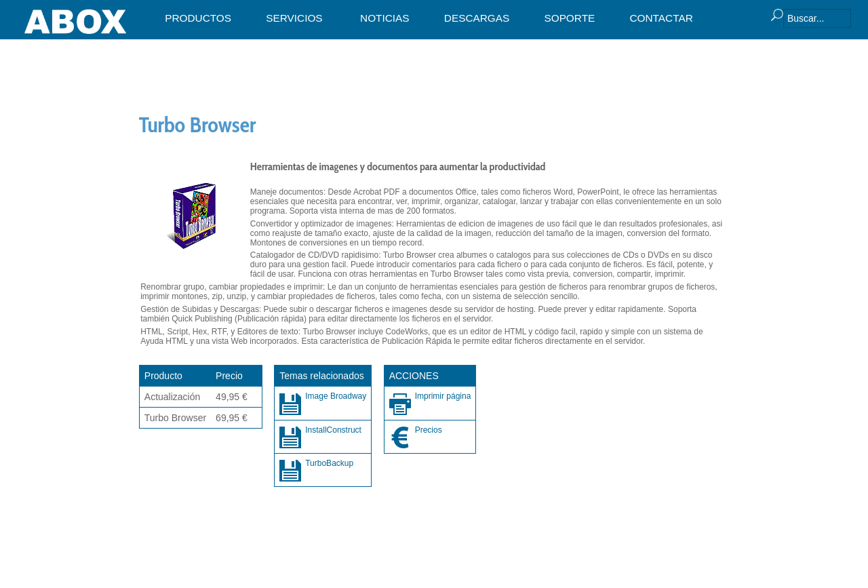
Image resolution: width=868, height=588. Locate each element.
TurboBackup (329, 463)
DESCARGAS (477, 18)
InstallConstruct (333, 430)
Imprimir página (443, 396)
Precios (429, 430)
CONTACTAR (661, 18)
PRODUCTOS (198, 18)
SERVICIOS (294, 18)
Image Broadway (336, 396)
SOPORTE (569, 18)
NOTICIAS (385, 18)
